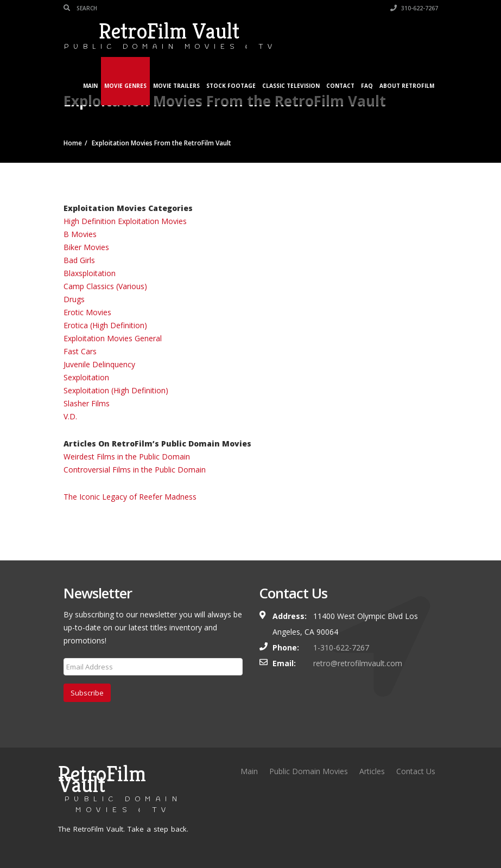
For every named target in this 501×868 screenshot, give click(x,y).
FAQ (367, 86)
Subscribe (87, 693)
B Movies (80, 234)
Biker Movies (86, 247)
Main (90, 86)
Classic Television (291, 86)
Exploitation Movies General (113, 338)
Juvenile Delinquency (99, 364)
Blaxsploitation (90, 273)
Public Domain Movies (309, 771)
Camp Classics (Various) (105, 286)
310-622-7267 (414, 8)
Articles (372, 771)
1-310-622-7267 (341, 647)
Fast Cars (80, 351)
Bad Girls (79, 260)
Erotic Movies (87, 312)
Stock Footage (231, 86)
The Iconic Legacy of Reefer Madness (130, 497)
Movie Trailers (176, 86)
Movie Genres (125, 86)
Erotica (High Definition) (105, 325)
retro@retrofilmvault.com (358, 663)
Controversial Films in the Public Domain (135, 470)
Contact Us (416, 771)
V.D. (70, 416)
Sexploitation (86, 377)
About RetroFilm (407, 86)
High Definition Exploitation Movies (125, 221)
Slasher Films (87, 403)
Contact (340, 86)
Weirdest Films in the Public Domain (127, 457)
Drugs (74, 299)
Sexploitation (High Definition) (116, 390)
